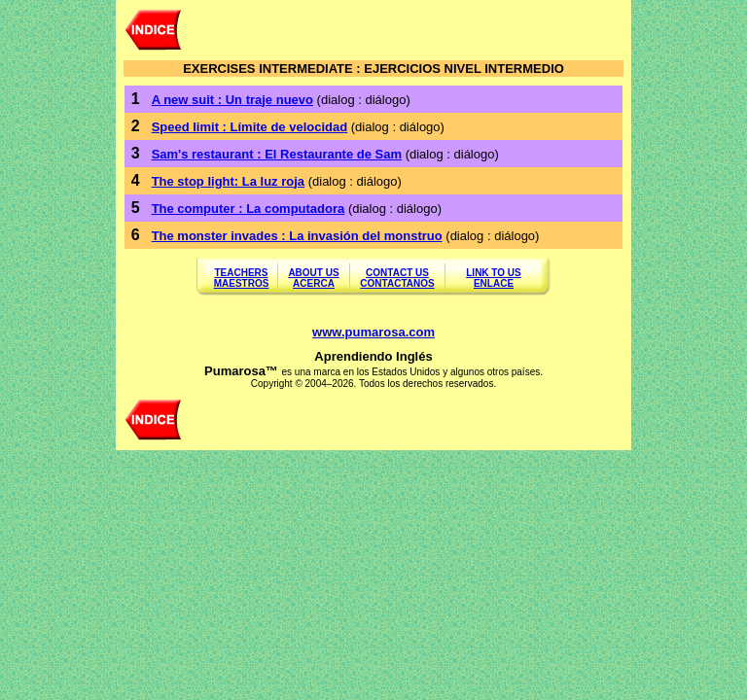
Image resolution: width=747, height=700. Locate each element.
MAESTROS (242, 283)
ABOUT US (313, 273)
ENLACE (494, 283)
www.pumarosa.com (373, 332)
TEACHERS (241, 273)
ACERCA (314, 283)
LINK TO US (493, 273)
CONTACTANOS (397, 283)
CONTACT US (397, 273)
